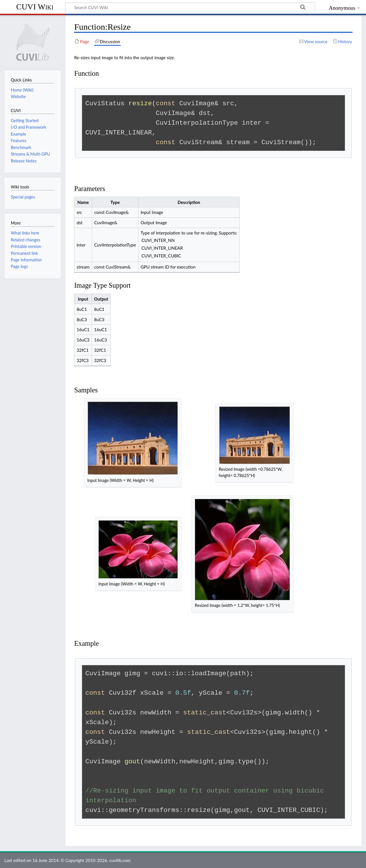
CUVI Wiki (35, 7)
